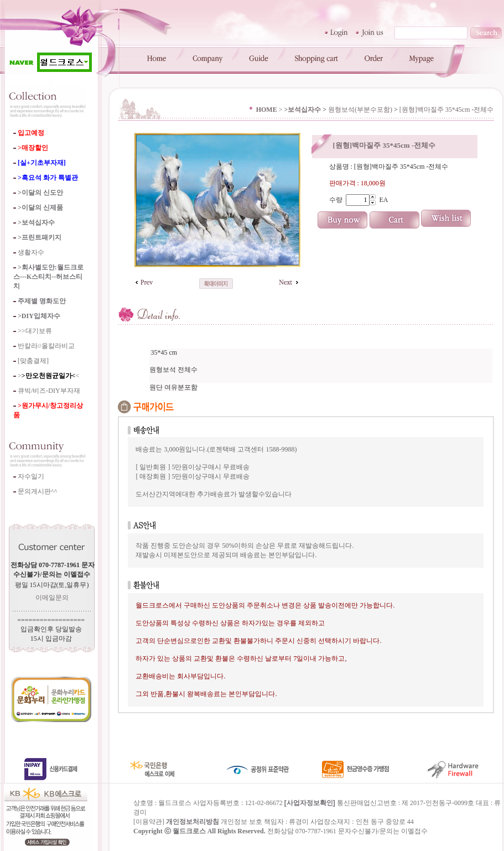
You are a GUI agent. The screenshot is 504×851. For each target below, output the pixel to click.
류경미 (299, 822)
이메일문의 (52, 598)
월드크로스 (189, 831)
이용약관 (149, 822)
